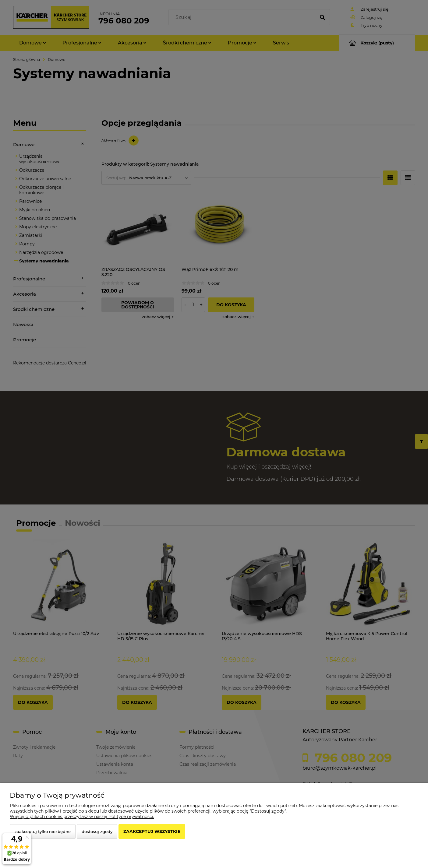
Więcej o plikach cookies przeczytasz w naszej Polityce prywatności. (82, 817)
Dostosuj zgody (97, 831)
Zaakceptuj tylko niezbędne (43, 831)
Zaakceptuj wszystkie (152, 831)
